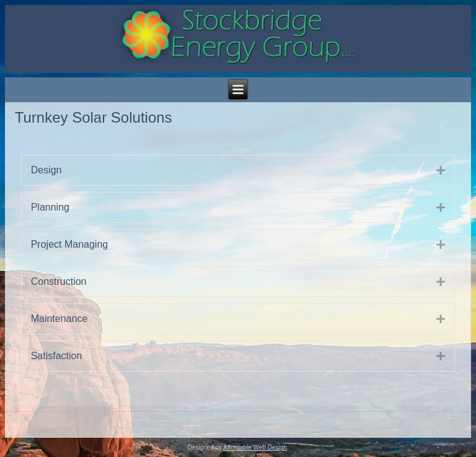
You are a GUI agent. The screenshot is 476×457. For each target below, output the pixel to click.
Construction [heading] (59, 281)
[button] (431, 170)
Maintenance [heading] (59, 319)
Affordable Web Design (255, 447)
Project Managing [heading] (70, 244)
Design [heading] (46, 170)
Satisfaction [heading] (57, 356)
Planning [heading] (50, 207)
